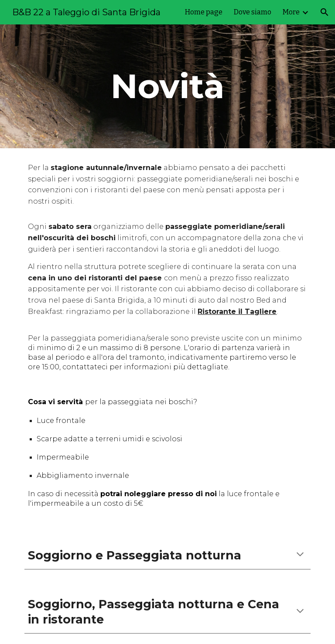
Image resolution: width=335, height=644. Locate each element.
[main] (167, 86)
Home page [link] (204, 12)
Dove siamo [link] (253, 12)
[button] (325, 12)
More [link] (291, 12)
